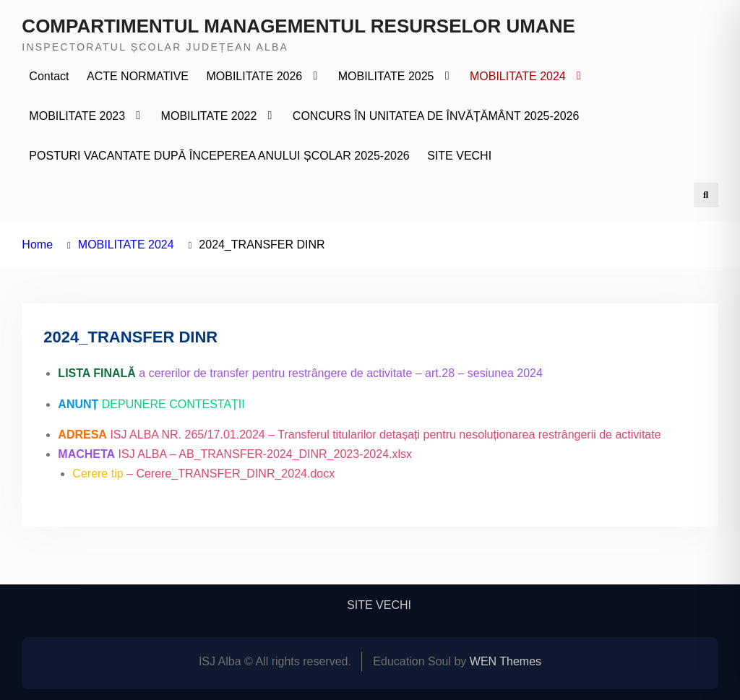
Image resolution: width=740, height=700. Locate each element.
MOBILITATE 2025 (386, 76)
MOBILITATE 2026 (254, 76)
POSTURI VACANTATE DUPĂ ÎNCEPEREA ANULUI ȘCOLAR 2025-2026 (219, 156)
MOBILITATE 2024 (518, 76)
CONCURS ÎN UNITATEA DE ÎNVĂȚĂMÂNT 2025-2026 (436, 116)
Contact (49, 76)
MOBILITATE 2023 (77, 116)
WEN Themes (505, 661)
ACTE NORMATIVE (138, 76)
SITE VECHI (459, 156)
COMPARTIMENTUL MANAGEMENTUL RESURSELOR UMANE (298, 26)
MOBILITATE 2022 (209, 116)
